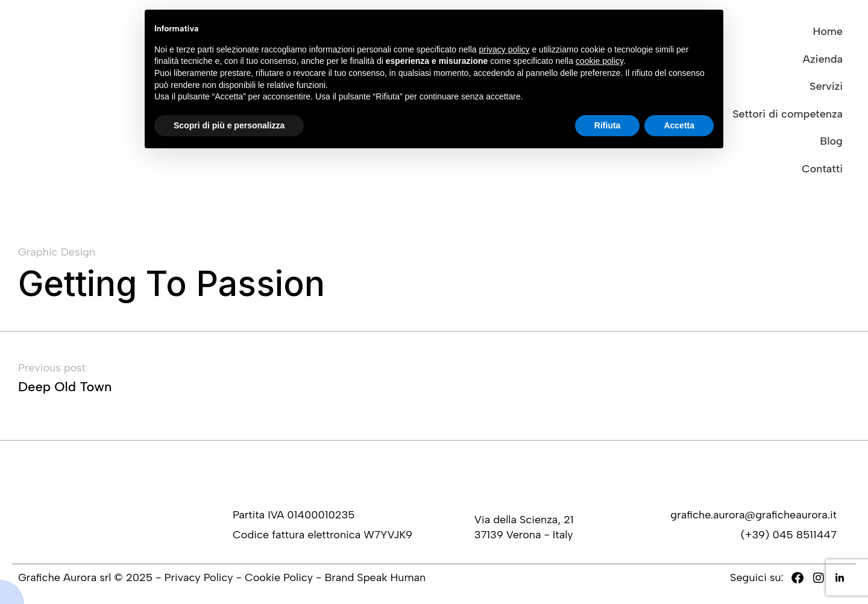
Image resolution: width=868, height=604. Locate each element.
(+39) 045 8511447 (789, 535)
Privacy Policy (199, 577)
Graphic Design (57, 252)
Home (828, 31)
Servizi (826, 86)
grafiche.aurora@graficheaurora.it (753, 515)
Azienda (823, 59)
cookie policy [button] (599, 61)
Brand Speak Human (375, 577)
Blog (831, 141)
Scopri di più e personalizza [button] (229, 125)
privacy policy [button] (505, 49)
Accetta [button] (679, 125)
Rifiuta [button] (608, 125)
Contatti (822, 169)
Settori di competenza (788, 114)
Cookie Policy (279, 577)
